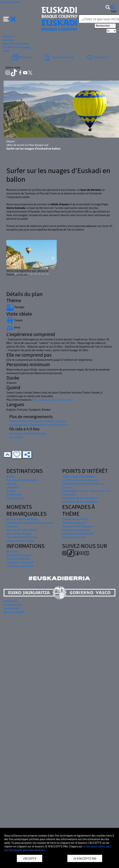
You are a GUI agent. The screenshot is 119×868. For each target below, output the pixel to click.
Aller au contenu (10, 2)
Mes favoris (97, 57)
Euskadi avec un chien (75, 519)
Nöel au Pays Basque (19, 533)
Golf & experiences (74, 537)
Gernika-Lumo (15, 498)
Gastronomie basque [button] (16, 43)
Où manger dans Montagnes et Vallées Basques (38, 425)
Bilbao (10, 476)
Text (113, 11)
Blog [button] (6, 51)
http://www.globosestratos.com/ (53, 400)
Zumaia (11, 491)
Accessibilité (11, 608)
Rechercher (105, 26)
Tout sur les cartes (59, 57)
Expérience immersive (20, 562)
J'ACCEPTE (30, 858)
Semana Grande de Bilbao (22, 519)
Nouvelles (12, 551)
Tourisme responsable (20, 566)
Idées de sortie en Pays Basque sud (27, 145)
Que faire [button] (8, 40)
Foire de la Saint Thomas (22, 537)
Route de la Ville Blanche (77, 526)
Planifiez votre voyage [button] (17, 47)
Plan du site (11, 601)
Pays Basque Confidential (78, 533)
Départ (11, 141)
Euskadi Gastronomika (76, 530)
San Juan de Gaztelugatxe (22, 480)
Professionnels (13, 605)
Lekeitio (11, 484)
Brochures (22, 57)
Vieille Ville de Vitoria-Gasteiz (80, 498)
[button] (10, 19)
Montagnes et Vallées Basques (28, 433)
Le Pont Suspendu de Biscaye (80, 480)
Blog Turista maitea (19, 555)
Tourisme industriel (74, 523)
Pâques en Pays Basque (20, 541)
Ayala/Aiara (16, 437)
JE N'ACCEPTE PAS (85, 858)
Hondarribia (14, 494)
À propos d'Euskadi (18, 559)
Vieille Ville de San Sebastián (80, 502)
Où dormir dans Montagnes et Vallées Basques (38, 421)
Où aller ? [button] (9, 36)
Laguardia (12, 487)
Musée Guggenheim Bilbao (79, 476)
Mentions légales (14, 612)
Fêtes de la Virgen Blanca (22, 530)
